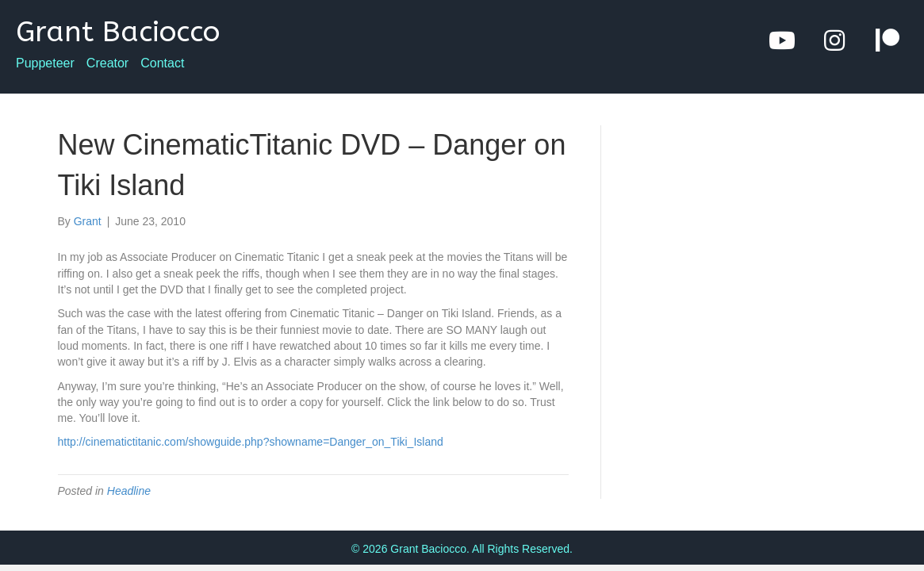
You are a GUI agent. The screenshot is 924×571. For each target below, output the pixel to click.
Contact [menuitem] (162, 63)
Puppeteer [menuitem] (45, 63)
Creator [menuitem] (107, 63)
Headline (129, 491)
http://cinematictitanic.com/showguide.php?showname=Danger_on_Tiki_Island (251, 442)
